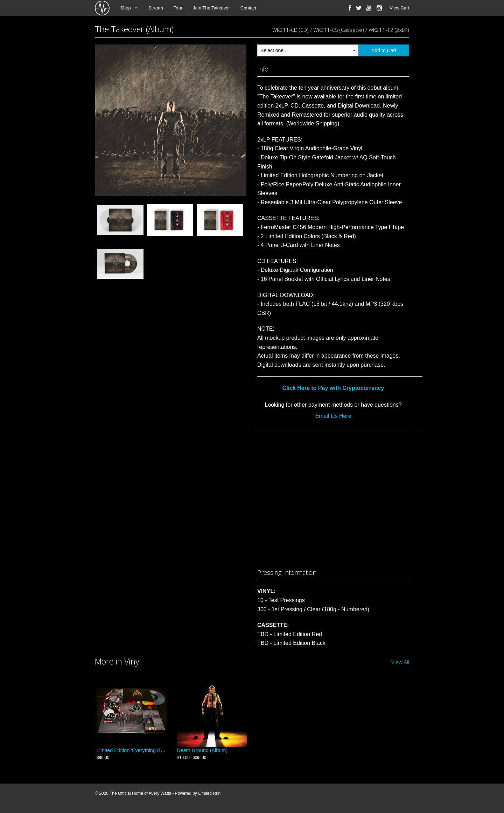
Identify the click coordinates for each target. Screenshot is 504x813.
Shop (125, 8)
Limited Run (209, 796)
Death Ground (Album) (202, 752)
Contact (248, 8)
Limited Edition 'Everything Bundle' (135, 752)
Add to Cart (384, 50)
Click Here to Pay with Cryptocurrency (333, 388)
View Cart (399, 8)
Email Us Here (333, 416)
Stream (156, 8)
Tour (178, 8)
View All (400, 662)
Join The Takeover (211, 8)
